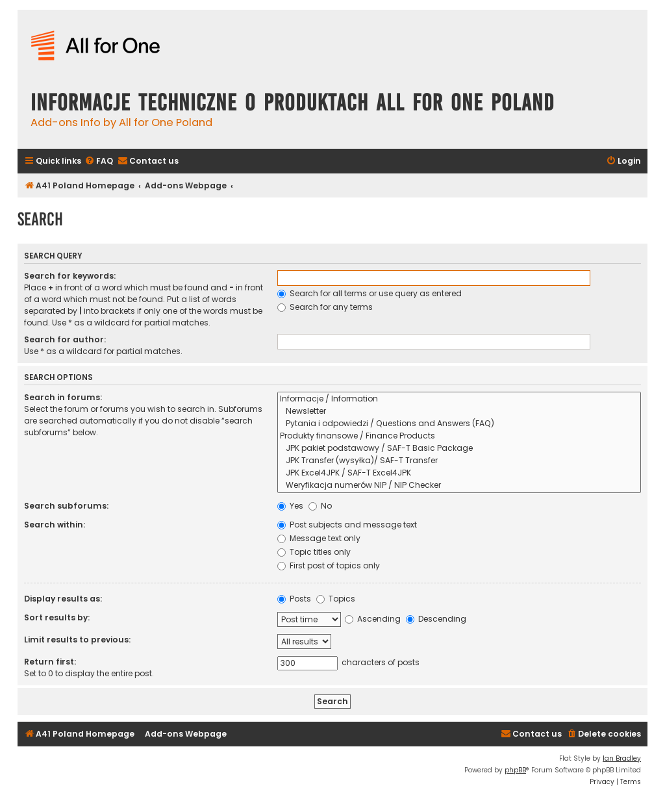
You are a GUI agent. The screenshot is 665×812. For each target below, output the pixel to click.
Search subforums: (66, 506)
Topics (336, 599)
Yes (290, 506)
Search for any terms (325, 307)
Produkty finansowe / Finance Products (459, 436)
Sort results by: (57, 617)
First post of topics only (329, 565)
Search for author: (65, 339)
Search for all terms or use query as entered (370, 293)
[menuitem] (99, 161)
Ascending (373, 619)
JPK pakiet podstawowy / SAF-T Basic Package (459, 449)
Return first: (50, 662)
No (320, 506)
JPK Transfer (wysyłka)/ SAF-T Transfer (459, 461)
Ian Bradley (622, 758)
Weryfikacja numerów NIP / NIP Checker (459, 486)
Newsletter (459, 412)
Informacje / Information (459, 399)
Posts (294, 599)
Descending (436, 619)
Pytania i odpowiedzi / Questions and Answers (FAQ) (459, 424)
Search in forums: (63, 397)
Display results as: (63, 599)
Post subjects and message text (347, 525)
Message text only (319, 538)
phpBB (515, 770)
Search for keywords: (70, 276)
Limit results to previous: (77, 640)
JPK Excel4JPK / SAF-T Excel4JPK (459, 473)
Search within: (55, 525)
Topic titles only (314, 552)
